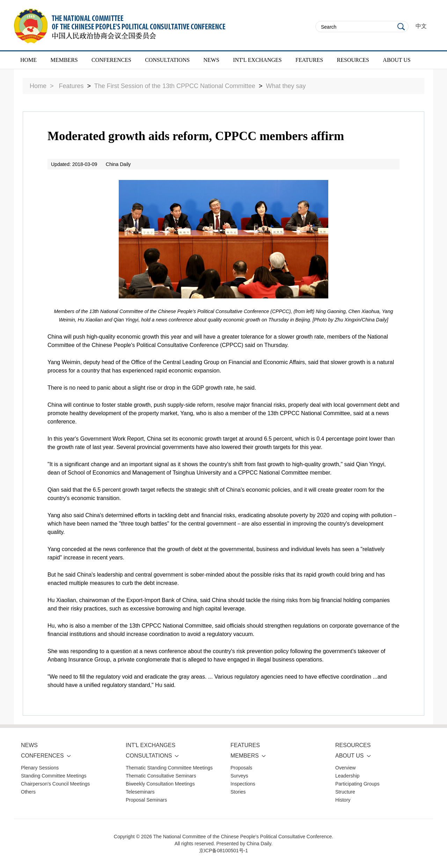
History (343, 800)
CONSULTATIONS (167, 60)
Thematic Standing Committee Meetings (169, 768)
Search (401, 27)
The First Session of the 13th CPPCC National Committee (175, 86)
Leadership (347, 776)
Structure (345, 792)
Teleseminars (140, 792)
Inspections (243, 784)
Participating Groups (357, 784)
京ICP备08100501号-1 (223, 851)
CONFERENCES (111, 60)
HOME (28, 60)
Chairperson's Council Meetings (55, 784)
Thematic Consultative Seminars (161, 776)
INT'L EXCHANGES (257, 60)
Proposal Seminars (146, 800)
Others (28, 792)
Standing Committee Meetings (54, 776)
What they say (286, 86)
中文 (421, 26)
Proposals (241, 768)
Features (71, 86)
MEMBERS (64, 60)
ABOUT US (397, 60)
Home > (42, 86)
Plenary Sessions (40, 768)
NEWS (211, 60)
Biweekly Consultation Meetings (160, 784)
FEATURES (309, 60)
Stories (238, 792)
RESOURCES (353, 60)
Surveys (239, 776)
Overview (345, 768)
